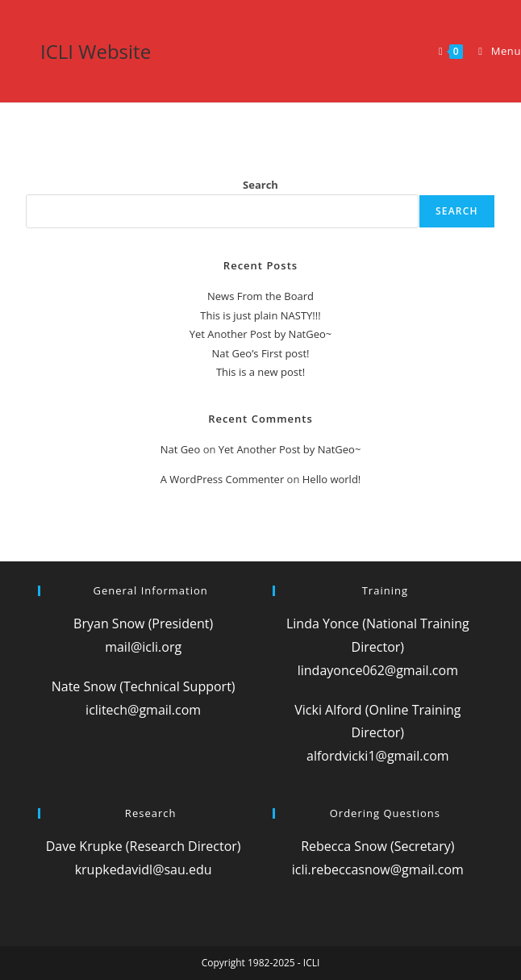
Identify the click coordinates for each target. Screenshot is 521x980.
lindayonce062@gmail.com (378, 670)
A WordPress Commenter (223, 479)
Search (260, 185)
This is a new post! (260, 372)
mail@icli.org (143, 647)
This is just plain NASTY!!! (260, 315)
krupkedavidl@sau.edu (144, 869)
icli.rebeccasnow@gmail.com (378, 869)
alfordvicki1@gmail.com (378, 756)
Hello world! (332, 479)
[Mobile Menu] (494, 51)
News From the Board (260, 296)
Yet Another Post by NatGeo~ (261, 334)
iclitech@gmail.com (143, 710)
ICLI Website (96, 51)
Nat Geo (181, 449)
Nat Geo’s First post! (261, 353)
